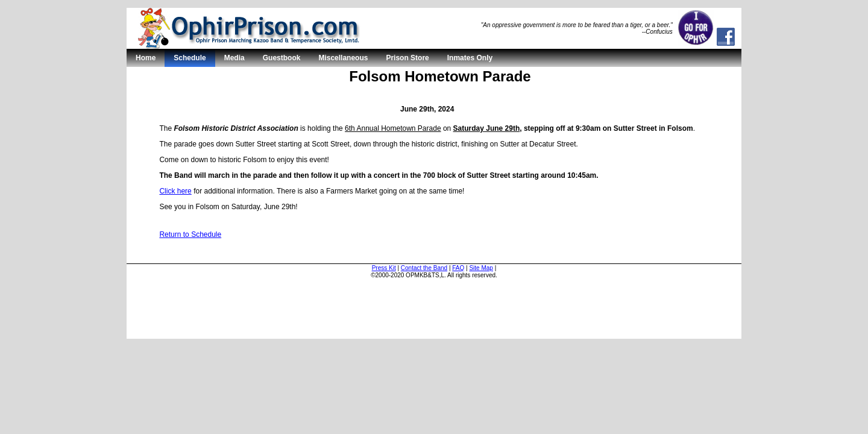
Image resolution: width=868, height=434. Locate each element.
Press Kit (384, 268)
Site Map (481, 268)
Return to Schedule (190, 234)
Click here (175, 191)
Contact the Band (424, 268)
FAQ (458, 268)
